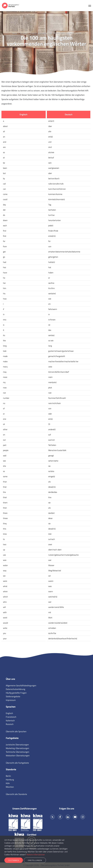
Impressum (11, 700)
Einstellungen (35, 860)
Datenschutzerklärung (15, 689)
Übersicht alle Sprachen (16, 731)
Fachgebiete (12, 738)
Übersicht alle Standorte (16, 794)
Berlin (8, 776)
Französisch (11, 717)
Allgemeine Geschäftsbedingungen (21, 686)
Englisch (9, 713)
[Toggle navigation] (90, 6)
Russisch (10, 724)
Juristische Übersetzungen (17, 745)
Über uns (10, 679)
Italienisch (10, 721)
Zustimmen (14, 860)
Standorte (11, 769)
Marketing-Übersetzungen (17, 748)
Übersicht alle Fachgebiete (17, 763)
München (10, 787)
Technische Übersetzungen (17, 752)
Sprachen (11, 707)
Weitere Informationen (36, 855)
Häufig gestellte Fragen (16, 693)
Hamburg (10, 780)
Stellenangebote (13, 696)
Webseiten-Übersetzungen (18, 756)
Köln (8, 783)
